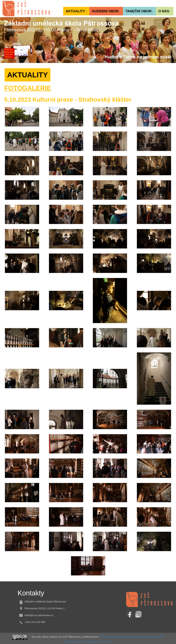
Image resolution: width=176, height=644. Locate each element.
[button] (76, 11)
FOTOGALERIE (28, 88)
